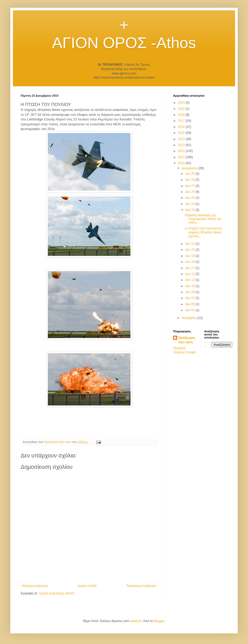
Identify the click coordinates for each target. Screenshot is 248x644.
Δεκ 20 (190, 250)
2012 (182, 151)
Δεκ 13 (190, 274)
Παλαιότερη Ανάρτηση (141, 586)
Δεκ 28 (190, 180)
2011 (182, 157)
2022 (182, 109)
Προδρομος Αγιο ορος (187, 340)
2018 (182, 115)
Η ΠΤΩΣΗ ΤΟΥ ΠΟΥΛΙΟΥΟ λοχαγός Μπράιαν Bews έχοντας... (203, 232)
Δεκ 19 (190, 256)
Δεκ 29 (190, 174)
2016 (182, 127)
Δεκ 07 (190, 298)
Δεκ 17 (190, 268)
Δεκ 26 (190, 192)
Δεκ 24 (190, 204)
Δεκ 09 (190, 292)
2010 (182, 163)
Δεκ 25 (190, 198)
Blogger (159, 621)
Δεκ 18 (190, 262)
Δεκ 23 (190, 210)
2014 (182, 139)
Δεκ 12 (190, 280)
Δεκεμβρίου (190, 168)
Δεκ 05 (190, 304)
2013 (182, 145)
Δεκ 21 (190, 244)
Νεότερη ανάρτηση (35, 586)
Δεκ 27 (190, 186)
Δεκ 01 (190, 310)
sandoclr (136, 621)
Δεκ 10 (190, 286)
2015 (182, 133)
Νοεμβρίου (189, 318)
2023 (182, 103)
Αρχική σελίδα (87, 586)
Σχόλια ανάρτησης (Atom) (57, 593)
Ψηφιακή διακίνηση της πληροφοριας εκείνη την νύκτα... (203, 219)
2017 (182, 121)
